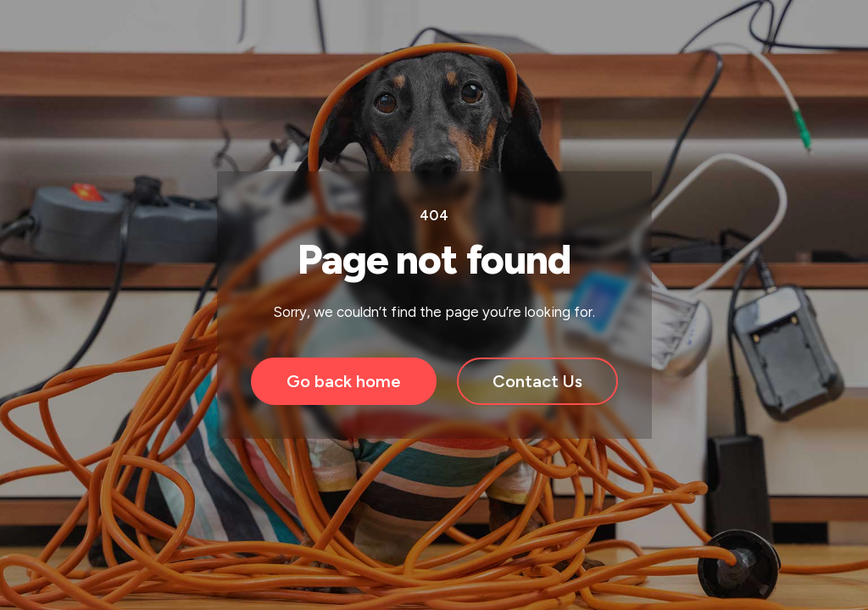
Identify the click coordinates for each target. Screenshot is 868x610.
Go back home (344, 381)
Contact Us (537, 381)
